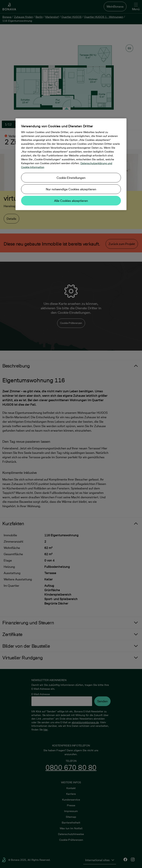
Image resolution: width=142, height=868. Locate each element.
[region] (71, 164)
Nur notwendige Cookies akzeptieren (71, 189)
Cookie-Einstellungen (71, 178)
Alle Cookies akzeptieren (71, 201)
